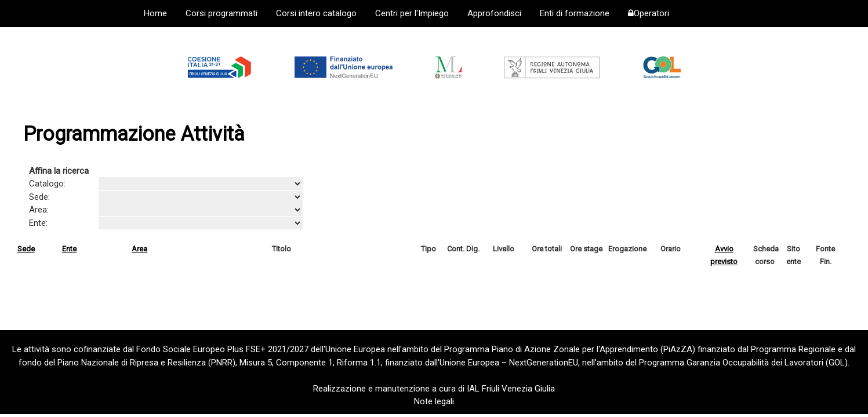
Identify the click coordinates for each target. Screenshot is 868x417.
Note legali (434, 401)
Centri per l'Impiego (412, 13)
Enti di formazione (575, 13)
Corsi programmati (221, 13)
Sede (26, 249)
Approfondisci (494, 13)
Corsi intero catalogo (316, 13)
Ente (69, 249)
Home (155, 13)
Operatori (649, 13)
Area (139, 249)
